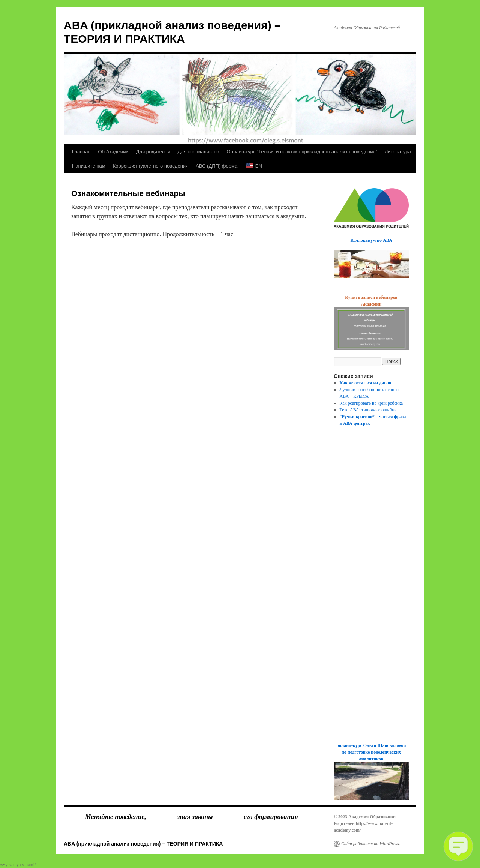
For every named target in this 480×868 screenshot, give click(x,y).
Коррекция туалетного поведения (151, 166)
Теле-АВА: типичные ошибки (368, 410)
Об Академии (113, 152)
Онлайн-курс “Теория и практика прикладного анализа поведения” (302, 152)
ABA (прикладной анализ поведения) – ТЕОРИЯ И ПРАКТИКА (143, 844)
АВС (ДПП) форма (217, 166)
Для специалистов (199, 152)
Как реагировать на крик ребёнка (371, 403)
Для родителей (153, 152)
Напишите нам (89, 166)
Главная (81, 152)
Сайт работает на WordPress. (371, 844)
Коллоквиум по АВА (371, 240)
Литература (398, 152)
